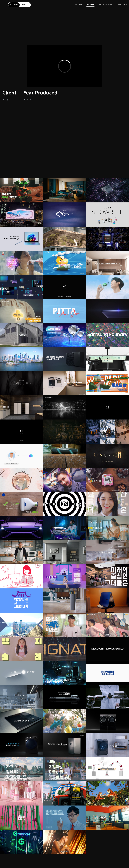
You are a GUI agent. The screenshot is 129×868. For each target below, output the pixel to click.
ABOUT (78, 5)
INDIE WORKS (106, 5)
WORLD (25, 5)
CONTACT (122, 5)
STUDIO (14, 5)
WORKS (91, 5)
